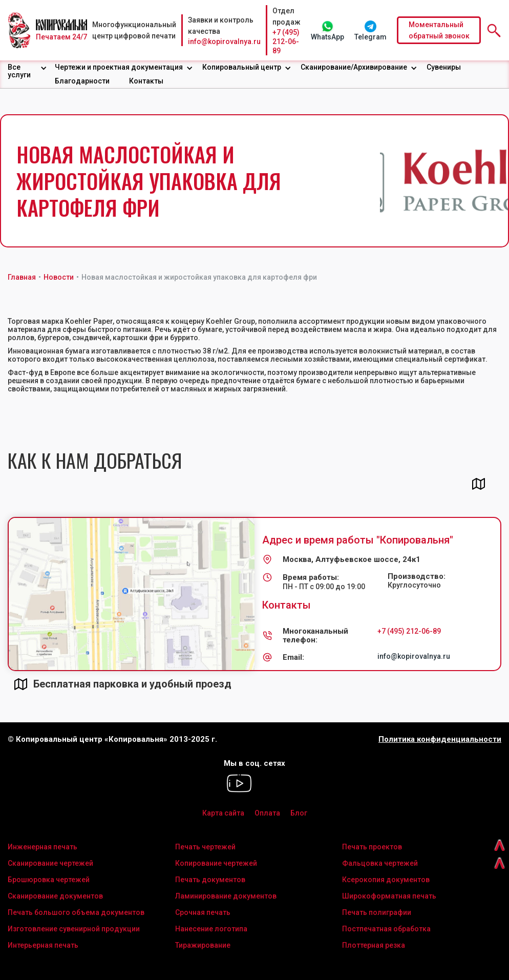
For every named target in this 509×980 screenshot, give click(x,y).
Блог (299, 813)
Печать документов (210, 880)
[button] (27, 71)
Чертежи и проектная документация (119, 67)
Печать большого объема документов (76, 912)
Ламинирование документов (226, 896)
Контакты (146, 81)
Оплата (267, 813)
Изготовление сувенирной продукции (74, 929)
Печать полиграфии (377, 912)
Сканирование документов (55, 896)
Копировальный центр (242, 67)
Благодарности (82, 81)
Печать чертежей (205, 847)
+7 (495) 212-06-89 (286, 41)
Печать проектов (372, 847)
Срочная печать (203, 912)
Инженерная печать (43, 847)
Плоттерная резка (374, 945)
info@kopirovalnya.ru (224, 41)
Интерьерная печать (43, 945)
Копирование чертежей (216, 863)
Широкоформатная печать (389, 896)
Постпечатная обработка (386, 929)
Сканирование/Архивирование (354, 67)
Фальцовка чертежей (380, 863)
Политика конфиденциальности (440, 739)
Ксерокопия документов (386, 880)
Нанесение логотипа (211, 929)
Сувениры (444, 67)
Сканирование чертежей (50, 863)
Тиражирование (203, 945)
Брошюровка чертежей (49, 880)
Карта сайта (223, 813)
